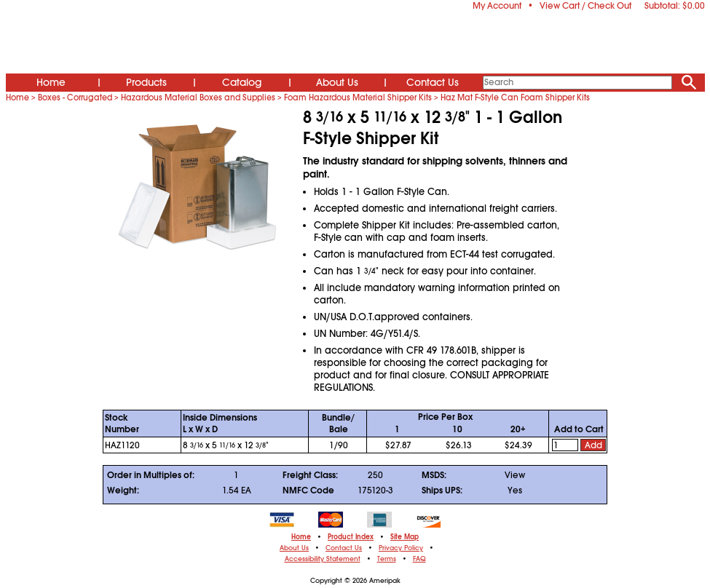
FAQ (419, 559)
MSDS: (434, 475)
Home (51, 82)
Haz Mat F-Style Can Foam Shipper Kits (515, 98)
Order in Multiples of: (151, 475)
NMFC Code (308, 490)
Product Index (351, 537)
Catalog (242, 82)
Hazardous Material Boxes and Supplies (198, 98)
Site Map (405, 537)
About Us (337, 82)
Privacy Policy (401, 548)
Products (146, 82)
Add (593, 445)
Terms (387, 559)
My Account (497, 6)
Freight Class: (310, 475)
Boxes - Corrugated (75, 98)
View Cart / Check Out (585, 6)
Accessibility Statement (323, 559)
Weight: (123, 490)
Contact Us (433, 82)
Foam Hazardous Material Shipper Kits (358, 98)
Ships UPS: (442, 490)
